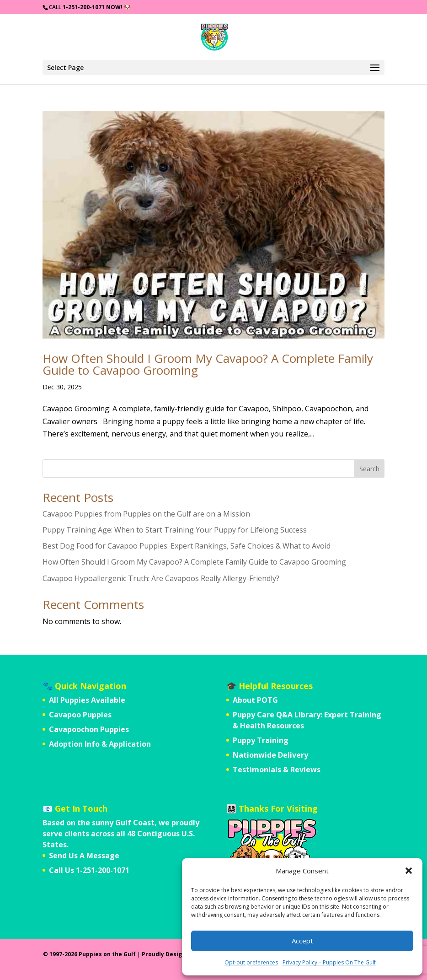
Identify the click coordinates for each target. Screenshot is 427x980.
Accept (302, 941)
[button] (409, 871)
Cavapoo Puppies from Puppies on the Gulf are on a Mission (146, 514)
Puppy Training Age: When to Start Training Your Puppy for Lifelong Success (175, 530)
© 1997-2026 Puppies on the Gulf (89, 954)
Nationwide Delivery (270, 755)
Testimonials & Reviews (277, 770)
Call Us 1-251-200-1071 (89, 870)
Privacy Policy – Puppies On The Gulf (329, 962)
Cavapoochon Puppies (89, 729)
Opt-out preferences (251, 962)
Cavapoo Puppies (80, 715)
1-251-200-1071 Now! (93, 7)
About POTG (255, 700)
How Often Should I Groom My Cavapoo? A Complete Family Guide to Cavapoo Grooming (208, 364)
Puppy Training (261, 740)
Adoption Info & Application (100, 744)
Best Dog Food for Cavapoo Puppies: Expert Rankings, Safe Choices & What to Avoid (187, 546)
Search (369, 469)
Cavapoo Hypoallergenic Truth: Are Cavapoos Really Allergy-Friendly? (161, 578)
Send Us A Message (84, 856)
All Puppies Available (87, 700)
